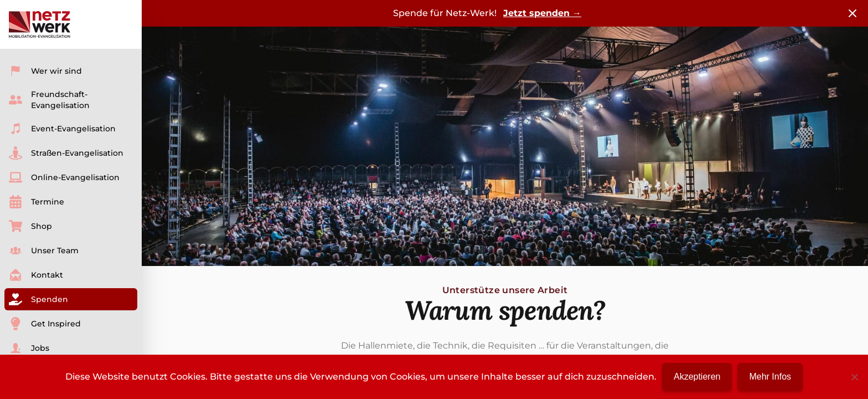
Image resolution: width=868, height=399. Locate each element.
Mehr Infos (770, 377)
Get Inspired (45, 324)
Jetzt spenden (542, 13)
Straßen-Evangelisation (66, 153)
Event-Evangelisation (62, 129)
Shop (30, 226)
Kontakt (36, 275)
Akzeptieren (697, 377)
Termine (37, 202)
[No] (854, 377)
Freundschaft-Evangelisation (49, 100)
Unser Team (44, 250)
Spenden (38, 299)
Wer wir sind (45, 71)
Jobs (29, 348)
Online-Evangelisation (64, 177)
